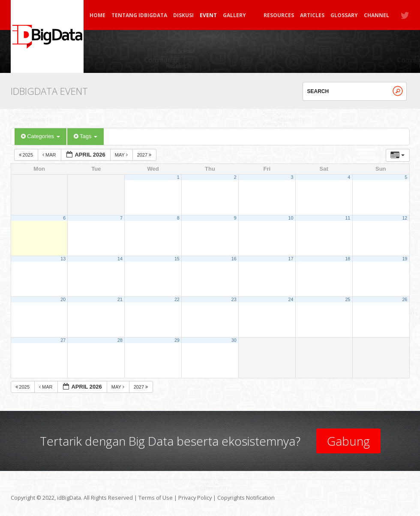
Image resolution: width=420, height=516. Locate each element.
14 (120, 259)
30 (234, 340)
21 (120, 299)
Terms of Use (156, 498)
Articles (312, 15)
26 (405, 299)
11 (348, 218)
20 (63, 299)
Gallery (238, 15)
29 (177, 340)
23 (234, 299)
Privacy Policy (195, 498)
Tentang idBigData (139, 15)
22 (177, 299)
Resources (279, 15)
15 (177, 259)
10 (291, 218)
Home (97, 15)
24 (291, 299)
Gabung (348, 441)
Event (208, 15)
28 (120, 340)
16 (234, 259)
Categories (40, 136)
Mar (50, 155)
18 (348, 259)
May (122, 155)
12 (405, 218)
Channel (376, 15)
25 (348, 299)
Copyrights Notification (246, 498)
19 (405, 259)
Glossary (344, 15)
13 (63, 259)
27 (63, 340)
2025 (27, 155)
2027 (145, 155)
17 (291, 259)
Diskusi (183, 15)
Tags (85, 136)
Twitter (405, 15)
